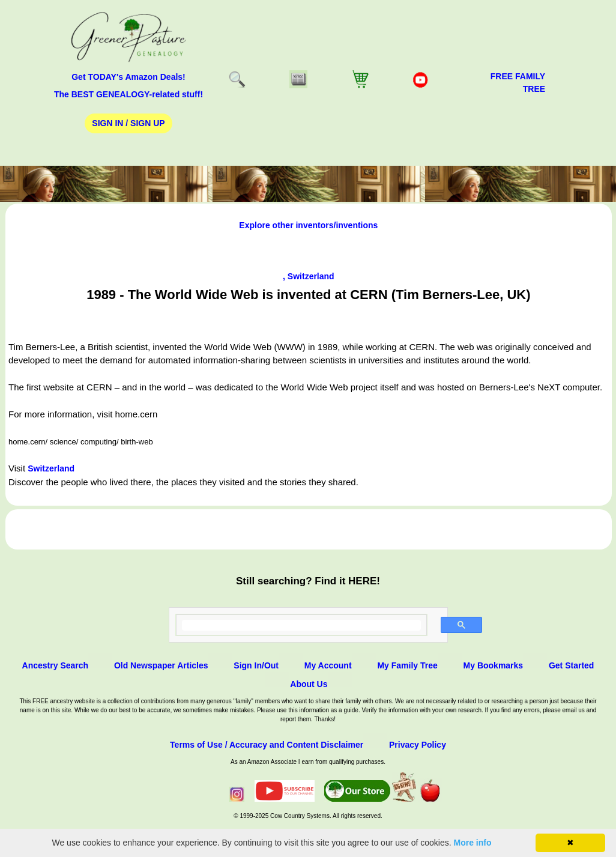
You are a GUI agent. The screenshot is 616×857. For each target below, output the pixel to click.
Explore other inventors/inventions (308, 225)
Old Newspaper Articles (161, 665)
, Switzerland (309, 276)
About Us (309, 684)
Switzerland (51, 468)
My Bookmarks (494, 665)
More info (473, 843)
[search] (302, 625)
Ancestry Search (56, 665)
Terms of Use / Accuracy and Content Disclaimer (267, 745)
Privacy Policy (418, 745)
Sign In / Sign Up (128, 123)
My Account (328, 665)
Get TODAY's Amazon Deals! (128, 77)
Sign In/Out (256, 665)
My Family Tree (407, 665)
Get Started (571, 665)
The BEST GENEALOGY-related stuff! (128, 94)
